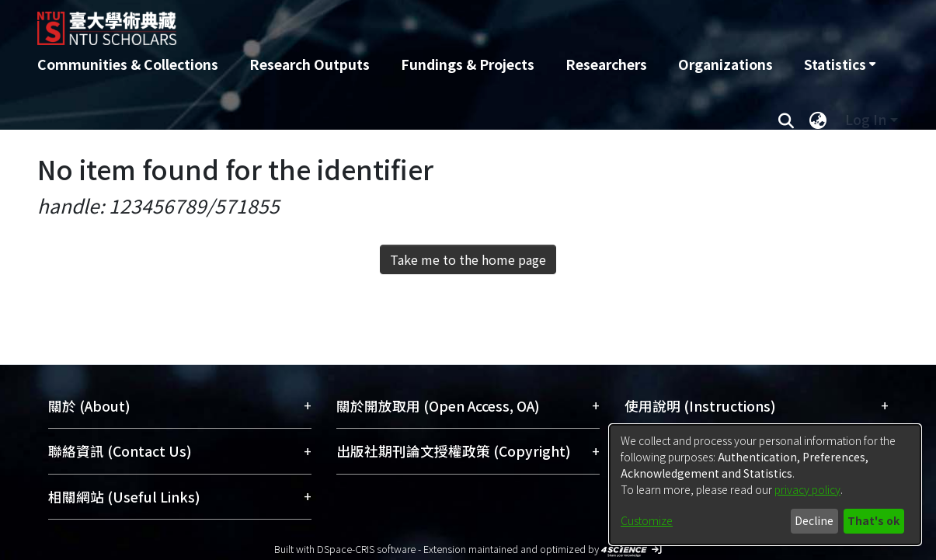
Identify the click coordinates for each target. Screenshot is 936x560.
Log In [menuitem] (866, 119)
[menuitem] (840, 64)
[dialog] (765, 485)
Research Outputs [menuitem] (310, 64)
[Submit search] (786, 120)
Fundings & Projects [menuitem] (468, 64)
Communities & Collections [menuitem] (128, 64)
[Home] (385, 23)
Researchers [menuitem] (606, 64)
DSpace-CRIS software (366, 549)
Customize (647, 520)
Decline (814, 520)
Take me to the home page (468, 259)
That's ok (873, 520)
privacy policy (807, 489)
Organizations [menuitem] (725, 64)
